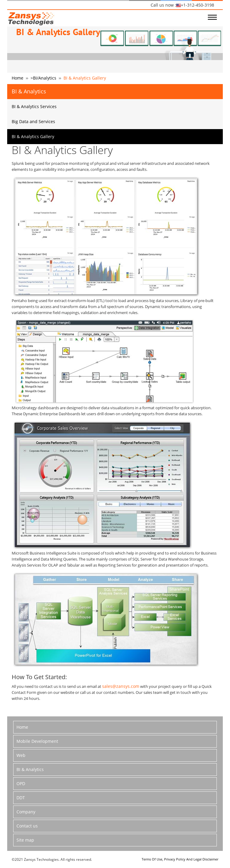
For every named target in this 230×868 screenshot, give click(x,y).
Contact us (27, 826)
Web (21, 755)
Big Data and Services (33, 121)
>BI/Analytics (43, 78)
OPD (21, 783)
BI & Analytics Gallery (33, 136)
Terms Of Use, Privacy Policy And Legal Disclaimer (180, 859)
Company (26, 812)
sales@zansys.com (121, 686)
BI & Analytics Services (34, 106)
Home (18, 78)
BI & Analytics (30, 769)
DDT (21, 798)
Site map (25, 840)
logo (31, 18)
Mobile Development (37, 741)
